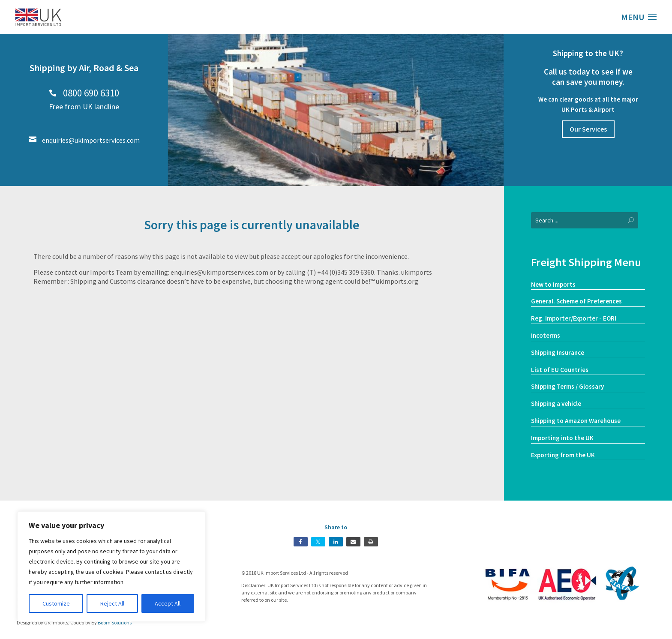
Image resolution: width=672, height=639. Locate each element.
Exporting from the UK (563, 455)
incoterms (546, 335)
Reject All (112, 603)
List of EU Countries (560, 370)
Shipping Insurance (558, 352)
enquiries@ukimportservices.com (84, 140)
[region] (111, 567)
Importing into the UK (562, 438)
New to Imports (553, 284)
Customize (56, 603)
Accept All (168, 603)
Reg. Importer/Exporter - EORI (574, 318)
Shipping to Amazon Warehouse (576, 421)
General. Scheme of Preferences (576, 301)
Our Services (588, 129)
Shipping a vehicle (556, 403)
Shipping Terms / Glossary (567, 386)
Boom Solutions (115, 622)
